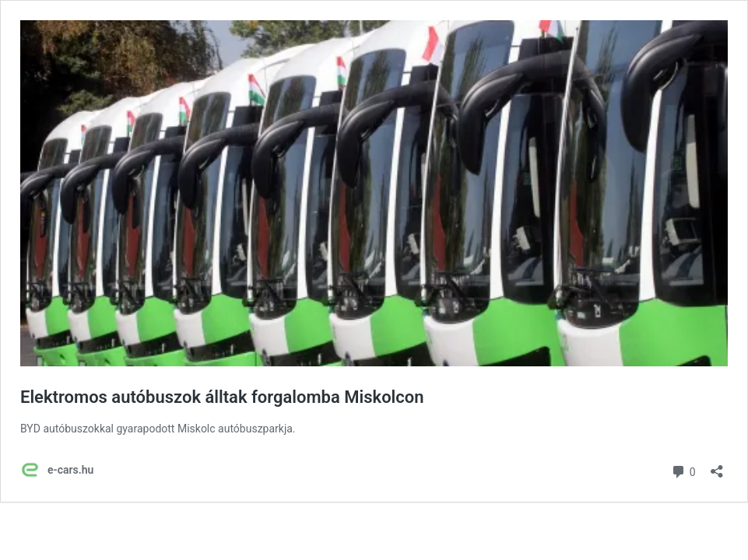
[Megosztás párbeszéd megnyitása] (717, 466)
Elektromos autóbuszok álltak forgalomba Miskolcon (222, 397)
